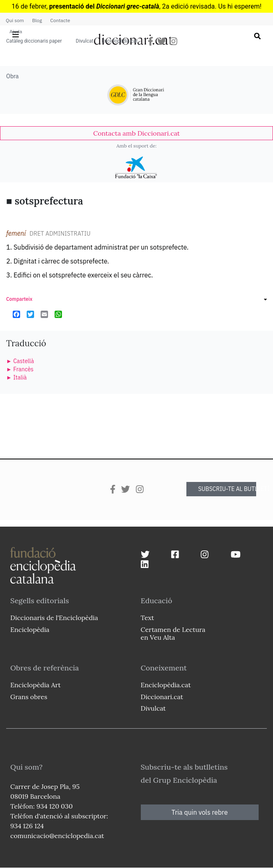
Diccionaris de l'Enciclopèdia (54, 618)
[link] (136, 133)
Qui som (15, 20)
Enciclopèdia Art (36, 685)
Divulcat (85, 41)
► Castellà (20, 361)
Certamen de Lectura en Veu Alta (173, 633)
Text (148, 618)
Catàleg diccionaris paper (34, 41)
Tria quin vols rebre (200, 812)
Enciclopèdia (30, 629)
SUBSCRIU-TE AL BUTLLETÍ (227, 489)
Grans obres (29, 697)
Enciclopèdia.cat (119, 41)
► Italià (16, 377)
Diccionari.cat (162, 697)
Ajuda (16, 31)
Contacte (60, 20)
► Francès (20, 369)
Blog (37, 20)
